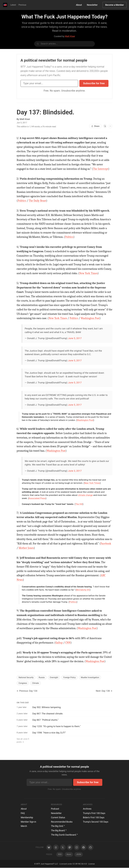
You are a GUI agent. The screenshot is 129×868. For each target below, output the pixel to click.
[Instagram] (77, 848)
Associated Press (37, 498)
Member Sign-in (28, 822)
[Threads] (56, 848)
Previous (22, 5)
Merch (24, 826)
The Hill (79, 504)
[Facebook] (84, 848)
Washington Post (90, 318)
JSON (79, 855)
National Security (26, 677)
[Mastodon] (70, 848)
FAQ (23, 813)
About (79, 5)
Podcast (55, 809)
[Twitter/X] (63, 848)
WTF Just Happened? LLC (47, 864)
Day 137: (45, 112)
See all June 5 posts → (23, 741)
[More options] (110, 126)
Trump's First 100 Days (94, 813)
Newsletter (92, 5)
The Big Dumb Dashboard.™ (64, 835)
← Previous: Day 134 (27, 691)
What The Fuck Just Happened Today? (64, 17)
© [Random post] (35, 864)
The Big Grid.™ (58, 826)
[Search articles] (64, 44)
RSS (60, 855)
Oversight (55, 677)
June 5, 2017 (75, 338)
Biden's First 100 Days (94, 818)
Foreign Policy (71, 677)
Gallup (59, 643)
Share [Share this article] (95, 126)
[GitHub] (91, 848)
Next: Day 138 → (104, 691)
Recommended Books (62, 822)
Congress (23, 683)
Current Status (58, 818)
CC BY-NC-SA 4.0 (80, 864)
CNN (68, 643)
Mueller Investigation (92, 677)
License (91, 864)
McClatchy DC (83, 590)
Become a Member (115, 5)
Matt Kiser (70, 36)
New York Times (88, 273)
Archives (87, 809)
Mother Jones (26, 548)
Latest (13, 5)
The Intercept (101, 169)
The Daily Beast (37, 201)
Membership (27, 818)
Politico (22, 201)
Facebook (106, 544)
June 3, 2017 (75, 471)
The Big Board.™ (59, 831)
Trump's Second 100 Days (96, 822)
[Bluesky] (49, 848)
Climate (36, 683)
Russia (42, 677)
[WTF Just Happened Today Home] (5, 5)
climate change (85, 495)
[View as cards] (105, 126)
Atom (69, 855)
